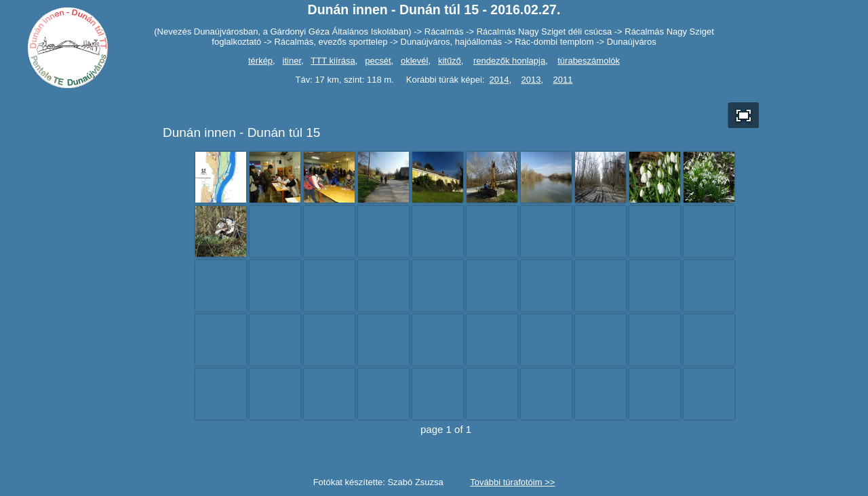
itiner (292, 61)
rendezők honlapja (509, 61)
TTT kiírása (333, 61)
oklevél (414, 61)
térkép (260, 61)
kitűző (450, 61)
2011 (563, 80)
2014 (499, 80)
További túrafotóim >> (512, 482)
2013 (531, 80)
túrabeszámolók (589, 61)
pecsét (378, 61)
